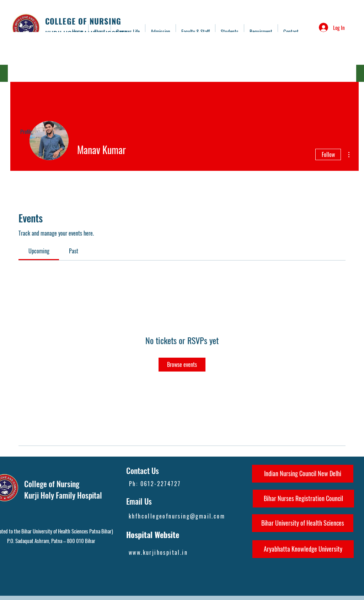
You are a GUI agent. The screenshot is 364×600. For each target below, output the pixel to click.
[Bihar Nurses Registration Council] (303, 499)
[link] (39, 251)
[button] (196, 31)
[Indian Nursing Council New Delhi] (303, 474)
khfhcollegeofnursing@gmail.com (177, 516)
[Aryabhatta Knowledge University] (303, 549)
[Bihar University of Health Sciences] (303, 523)
